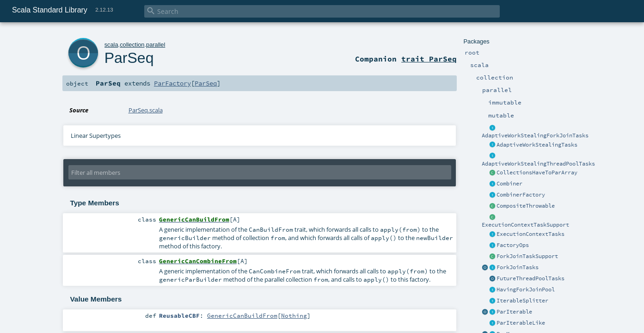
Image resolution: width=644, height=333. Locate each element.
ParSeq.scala (146, 110)
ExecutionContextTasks (531, 234)
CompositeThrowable (526, 206)
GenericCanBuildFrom (242, 315)
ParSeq (129, 58)
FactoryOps (513, 245)
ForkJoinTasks (518, 267)
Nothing (294, 315)
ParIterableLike (521, 323)
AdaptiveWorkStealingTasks (537, 145)
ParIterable (514, 312)
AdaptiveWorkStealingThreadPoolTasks (538, 164)
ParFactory (172, 83)
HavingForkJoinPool (526, 290)
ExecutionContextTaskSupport (525, 225)
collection (132, 45)
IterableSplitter (522, 301)
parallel (156, 45)
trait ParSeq (429, 59)
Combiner (509, 184)
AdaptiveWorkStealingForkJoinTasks (535, 136)
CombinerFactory (521, 195)
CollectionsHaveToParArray (537, 173)
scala (111, 45)
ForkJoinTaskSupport (527, 256)
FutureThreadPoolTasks (531, 278)
